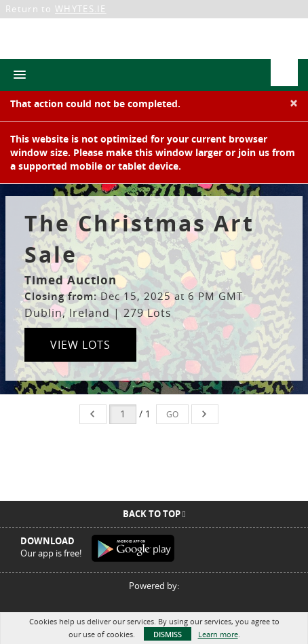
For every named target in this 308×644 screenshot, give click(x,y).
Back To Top (154, 514)
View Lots (80, 345)
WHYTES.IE (81, 9)
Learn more (218, 634)
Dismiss (168, 634)
